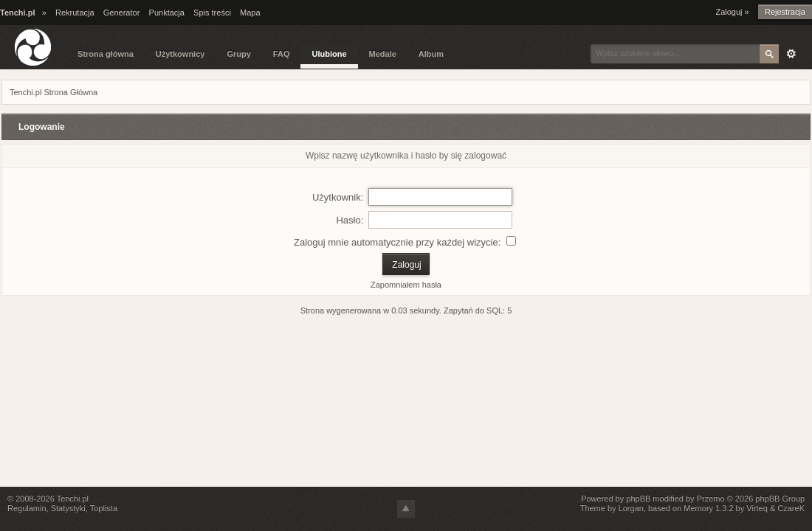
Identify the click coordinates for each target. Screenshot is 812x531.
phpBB (638, 499)
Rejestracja (785, 12)
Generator (122, 13)
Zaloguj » (732, 12)
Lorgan (631, 508)
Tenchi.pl (73, 499)
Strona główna (106, 54)
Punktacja (167, 13)
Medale (383, 54)
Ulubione (329, 54)
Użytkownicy (180, 54)
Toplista (104, 508)
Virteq (757, 508)
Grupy (238, 54)
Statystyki (68, 508)
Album (431, 54)
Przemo (711, 499)
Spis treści (212, 13)
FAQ (282, 54)
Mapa (250, 13)
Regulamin (27, 508)
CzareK (791, 508)
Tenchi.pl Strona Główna (54, 92)
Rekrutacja (75, 13)
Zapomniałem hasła (406, 285)
